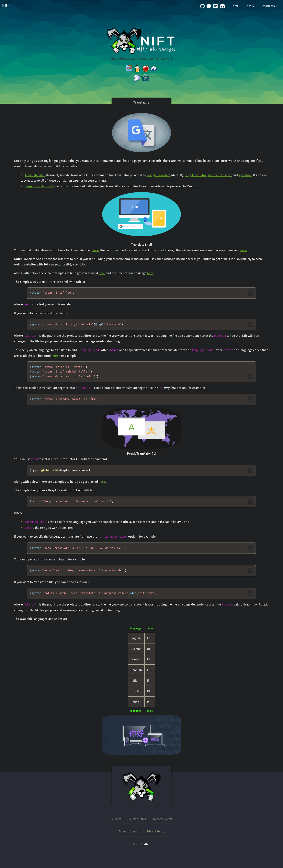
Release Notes (137, 819)
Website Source (163, 819)
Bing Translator (195, 175)
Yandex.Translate (219, 175)
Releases (116, 819)
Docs (250, 6)
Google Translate (159, 175)
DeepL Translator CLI (39, 186)
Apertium (245, 175)
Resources (270, 6)
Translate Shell (35, 175)
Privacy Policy (156, 831)
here (96, 250)
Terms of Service (129, 831)
